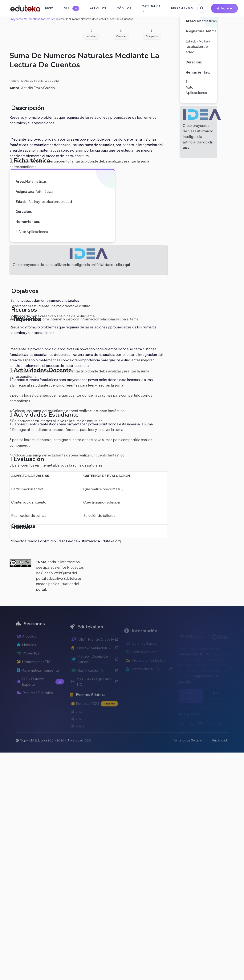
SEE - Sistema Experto (41, 690)
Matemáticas (32, 19)
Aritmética (49, 19)
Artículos (27, 645)
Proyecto (16, 19)
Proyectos (28, 662)
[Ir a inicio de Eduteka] (23, 8)
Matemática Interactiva (38, 679)
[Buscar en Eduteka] (202, 8)
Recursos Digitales (35, 701)
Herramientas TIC (34, 670)
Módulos (27, 653)
